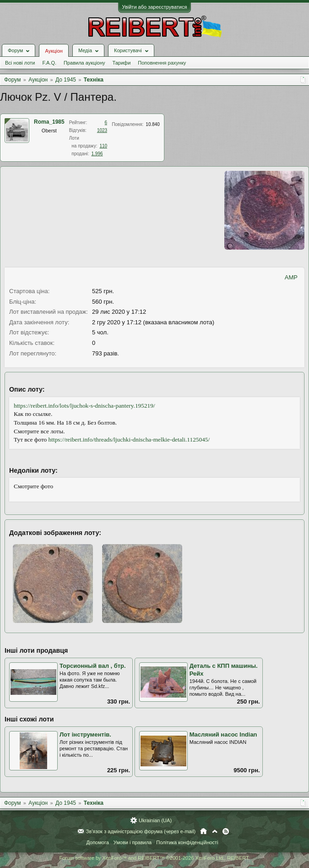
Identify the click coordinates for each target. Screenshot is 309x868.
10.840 (153, 124)
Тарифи (122, 63)
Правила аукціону (84, 63)
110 (103, 146)
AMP (291, 277)
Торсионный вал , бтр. (93, 666)
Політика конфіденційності (187, 842)
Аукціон (54, 51)
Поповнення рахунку (162, 63)
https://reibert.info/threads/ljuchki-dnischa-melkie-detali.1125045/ (129, 439)
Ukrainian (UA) (155, 820)
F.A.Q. (49, 63)
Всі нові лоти (20, 63)
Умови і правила (133, 842)
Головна (203, 831)
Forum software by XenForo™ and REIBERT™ (154, 858)
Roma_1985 (49, 122)
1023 (102, 130)
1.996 (97, 154)
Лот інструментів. (85, 734)
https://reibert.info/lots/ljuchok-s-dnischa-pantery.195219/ (84, 406)
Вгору (215, 831)
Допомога (97, 842)
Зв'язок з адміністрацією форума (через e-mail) (141, 831)
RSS (226, 831)
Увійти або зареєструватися (155, 7)
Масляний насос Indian (223, 734)
